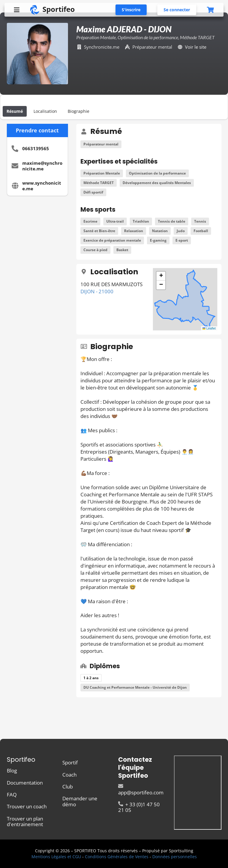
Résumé (15, 111)
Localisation (45, 111)
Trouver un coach (27, 806)
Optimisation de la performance (157, 173)
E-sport (182, 240)
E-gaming (158, 240)
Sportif (70, 763)
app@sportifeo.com (141, 790)
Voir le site (196, 47)
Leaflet (209, 328)
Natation (160, 231)
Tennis (200, 221)
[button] (161, 276)
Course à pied (95, 250)
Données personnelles (175, 857)
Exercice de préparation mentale (112, 240)
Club (68, 787)
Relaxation (134, 231)
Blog (12, 771)
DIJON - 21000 (97, 291)
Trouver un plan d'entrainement (25, 821)
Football (201, 231)
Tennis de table (172, 221)
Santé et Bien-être (99, 231)
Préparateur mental (101, 144)
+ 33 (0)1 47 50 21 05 (139, 807)
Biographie (79, 111)
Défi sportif (93, 192)
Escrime (90, 221)
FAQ (12, 795)
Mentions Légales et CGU (56, 857)
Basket (122, 250)
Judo (181, 231)
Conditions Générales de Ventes (117, 857)
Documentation (25, 783)
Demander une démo (80, 801)
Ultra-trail (115, 221)
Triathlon (141, 221)
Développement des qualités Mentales (157, 183)
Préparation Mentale (102, 173)
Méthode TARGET (99, 183)
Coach (69, 775)
